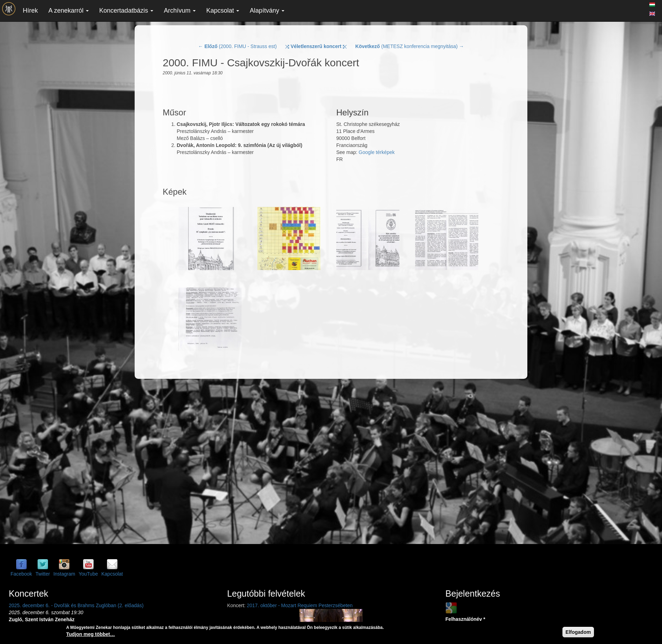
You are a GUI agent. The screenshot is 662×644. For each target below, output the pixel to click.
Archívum (180, 11)
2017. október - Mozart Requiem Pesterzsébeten (300, 605)
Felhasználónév (465, 619)
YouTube (88, 574)
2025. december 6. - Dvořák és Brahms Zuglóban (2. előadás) (76, 605)
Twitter (43, 574)
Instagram (64, 574)
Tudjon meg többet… (91, 634)
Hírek (30, 11)
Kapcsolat (223, 11)
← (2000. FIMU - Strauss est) (237, 46)
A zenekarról (69, 11)
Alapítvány (267, 11)
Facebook (21, 574)
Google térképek (377, 152)
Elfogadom (578, 632)
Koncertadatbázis (126, 11)
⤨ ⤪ (316, 46)
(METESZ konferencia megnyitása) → (410, 46)
